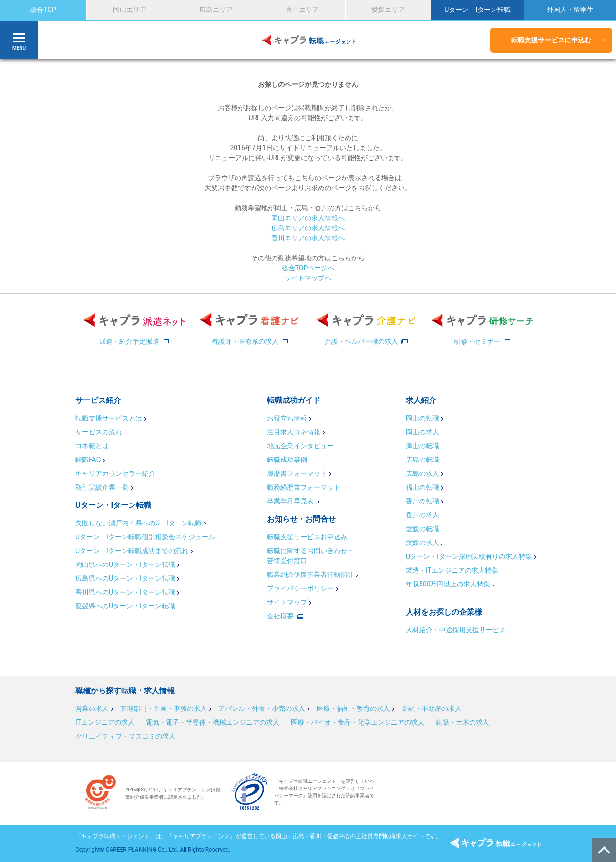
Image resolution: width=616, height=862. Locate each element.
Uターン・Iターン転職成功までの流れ (132, 551)
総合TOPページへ (308, 268)
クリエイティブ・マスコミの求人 (125, 736)
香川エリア (302, 10)
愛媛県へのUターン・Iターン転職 (125, 606)
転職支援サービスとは (109, 418)
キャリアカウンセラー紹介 (115, 473)
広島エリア (216, 10)
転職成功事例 (287, 460)
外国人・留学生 (570, 10)
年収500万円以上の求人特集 (448, 584)
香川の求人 (422, 515)
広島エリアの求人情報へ (308, 228)
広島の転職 (422, 460)
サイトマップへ (308, 278)
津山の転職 (422, 446)
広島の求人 (422, 473)
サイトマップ (287, 602)
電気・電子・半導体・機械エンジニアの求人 (213, 722)
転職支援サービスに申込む (551, 40)
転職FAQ (88, 460)
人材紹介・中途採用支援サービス (456, 630)
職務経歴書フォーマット (304, 487)
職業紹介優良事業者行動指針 (310, 575)
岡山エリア (130, 10)
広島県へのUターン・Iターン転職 (125, 578)
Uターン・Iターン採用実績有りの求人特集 (469, 556)
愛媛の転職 (422, 529)
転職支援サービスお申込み (307, 537)
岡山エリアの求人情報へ (308, 218)
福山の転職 (422, 487)
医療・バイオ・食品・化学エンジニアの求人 (358, 722)
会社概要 (280, 616)
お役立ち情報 (287, 418)
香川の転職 (422, 501)
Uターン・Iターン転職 (477, 10)
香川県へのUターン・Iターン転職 (125, 592)
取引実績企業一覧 (102, 487)
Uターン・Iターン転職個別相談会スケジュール (145, 537)
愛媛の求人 (422, 543)
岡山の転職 (422, 418)
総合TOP (43, 10)
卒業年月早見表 (291, 501)
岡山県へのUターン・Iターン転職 (125, 564)
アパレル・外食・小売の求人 (262, 708)
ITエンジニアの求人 (105, 722)
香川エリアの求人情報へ (308, 238)
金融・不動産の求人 (431, 708)
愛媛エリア (388, 10)
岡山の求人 (422, 432)
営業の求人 (92, 708)
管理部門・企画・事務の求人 (164, 708)
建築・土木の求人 (462, 722)
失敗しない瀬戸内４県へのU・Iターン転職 (139, 523)
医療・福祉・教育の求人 (353, 708)
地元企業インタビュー (300, 446)
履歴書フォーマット (297, 473)
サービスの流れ (99, 432)
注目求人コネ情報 (294, 432)
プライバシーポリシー (300, 588)
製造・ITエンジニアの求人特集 (452, 570)
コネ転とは (92, 446)
